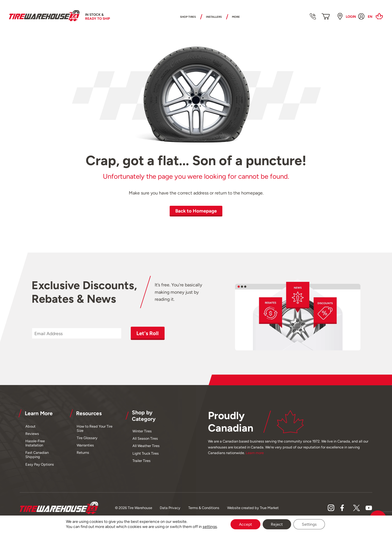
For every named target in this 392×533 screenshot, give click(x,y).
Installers (216, 17)
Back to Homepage (196, 211)
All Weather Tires (146, 445)
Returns (83, 452)
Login (351, 17)
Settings (309, 524)
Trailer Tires (141, 460)
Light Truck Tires (146, 453)
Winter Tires (142, 430)
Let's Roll (146, 333)
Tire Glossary (87, 437)
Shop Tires (180, 17)
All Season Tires (145, 438)
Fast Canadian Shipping (37, 454)
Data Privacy (170, 507)
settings (210, 527)
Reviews (32, 433)
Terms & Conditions (204, 507)
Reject (277, 524)
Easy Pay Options (40, 464)
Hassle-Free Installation (35, 443)
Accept (245, 524)
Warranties (85, 445)
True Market (269, 507)
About (30, 425)
